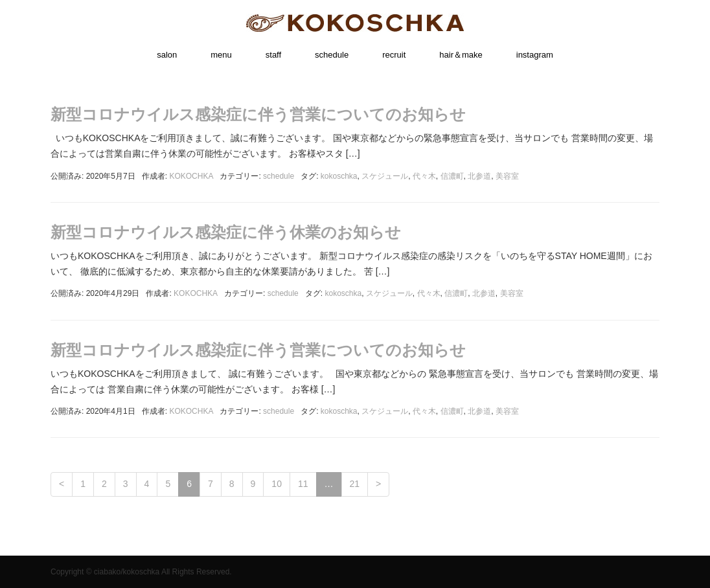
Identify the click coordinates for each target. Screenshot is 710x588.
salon (167, 55)
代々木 (424, 176)
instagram (535, 55)
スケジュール (385, 176)
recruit (394, 55)
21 (355, 484)
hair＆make (461, 55)
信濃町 (452, 176)
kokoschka (339, 176)
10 (277, 484)
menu (221, 55)
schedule (332, 55)
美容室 (507, 176)
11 (303, 484)
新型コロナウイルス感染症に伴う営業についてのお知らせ (258, 114)
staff (273, 55)
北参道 (479, 176)
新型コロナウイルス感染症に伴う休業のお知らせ (226, 232)
